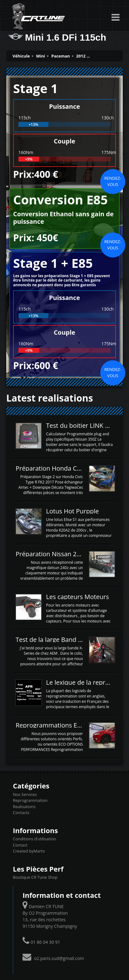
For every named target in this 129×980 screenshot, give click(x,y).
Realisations (24, 807)
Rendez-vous (113, 181)
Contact (20, 845)
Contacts (21, 812)
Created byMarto (29, 851)
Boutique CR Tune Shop (35, 877)
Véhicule (21, 56)
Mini (41, 56)
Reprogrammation (30, 800)
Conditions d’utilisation (34, 839)
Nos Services (25, 794)
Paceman (61, 56)
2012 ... (83, 56)
